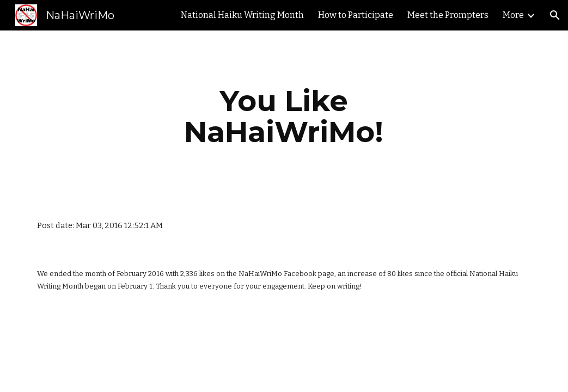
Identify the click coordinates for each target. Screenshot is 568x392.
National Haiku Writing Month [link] (242, 15)
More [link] (513, 15)
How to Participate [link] (356, 15)
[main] (284, 116)
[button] (555, 15)
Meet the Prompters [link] (448, 15)
